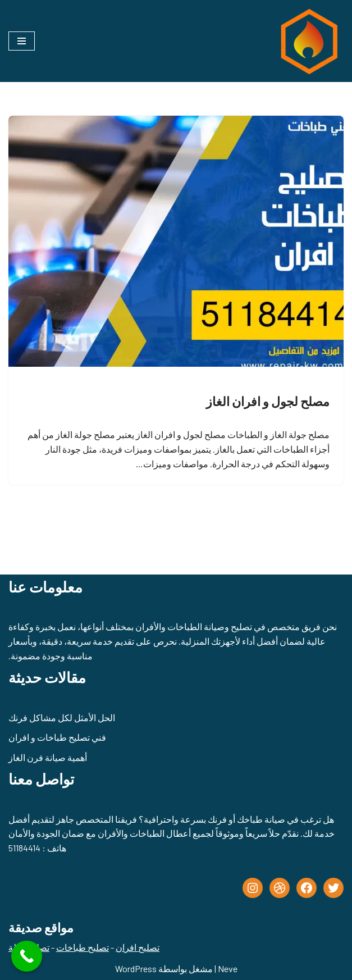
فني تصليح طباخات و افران (57, 737)
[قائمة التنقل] (22, 41)
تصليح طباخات (83, 947)
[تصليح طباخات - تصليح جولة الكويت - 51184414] (307, 41)
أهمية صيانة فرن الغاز (48, 757)
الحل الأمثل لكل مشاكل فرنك (62, 717)
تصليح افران (138, 947)
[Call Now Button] (27, 956)
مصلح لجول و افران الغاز (268, 401)
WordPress (136, 968)
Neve (228, 968)
